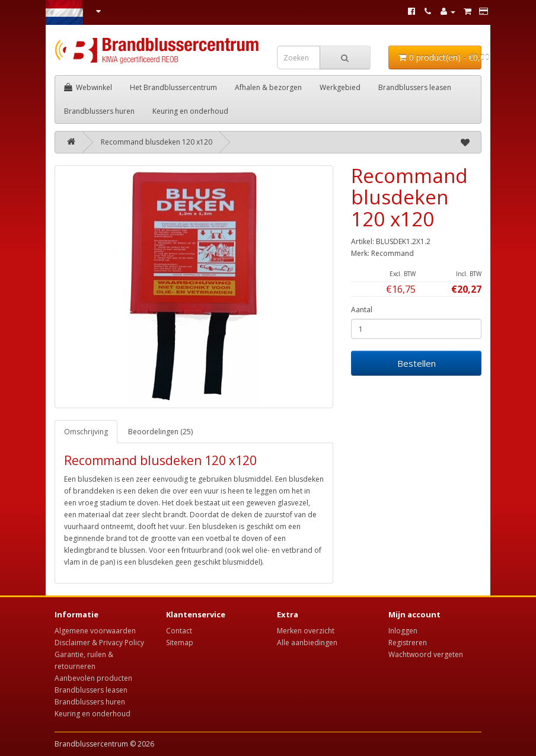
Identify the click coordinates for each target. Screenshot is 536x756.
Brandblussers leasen (415, 87)
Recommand (393, 253)
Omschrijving (86, 432)
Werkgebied (340, 87)
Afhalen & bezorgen (268, 87)
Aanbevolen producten (93, 678)
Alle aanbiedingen (307, 643)
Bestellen (417, 363)
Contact (179, 631)
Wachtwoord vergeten (426, 654)
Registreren (408, 643)
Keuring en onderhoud (190, 111)
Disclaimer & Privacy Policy (99, 643)
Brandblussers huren (99, 111)
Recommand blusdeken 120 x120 (157, 142)
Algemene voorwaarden (95, 631)
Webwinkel (88, 87)
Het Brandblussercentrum (173, 87)
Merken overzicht (306, 631)
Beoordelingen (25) (160, 432)
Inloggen (403, 631)
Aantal (362, 310)
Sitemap (180, 643)
